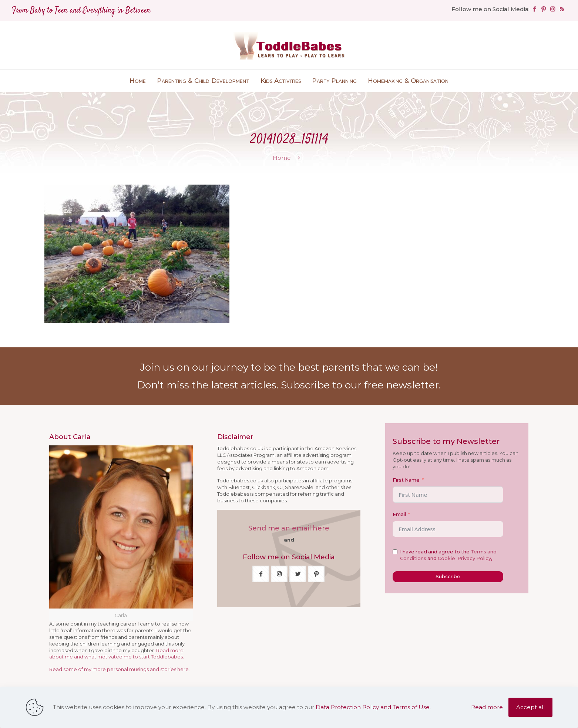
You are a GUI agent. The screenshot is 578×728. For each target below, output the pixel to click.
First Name (406, 480)
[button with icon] (261, 574)
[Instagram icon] (553, 9)
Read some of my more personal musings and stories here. (120, 669)
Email (399, 514)
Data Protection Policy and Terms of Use (373, 707)
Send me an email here (289, 528)
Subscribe (448, 576)
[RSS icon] (562, 9)
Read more (487, 707)
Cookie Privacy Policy (464, 558)
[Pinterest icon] (543, 9)
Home (282, 158)
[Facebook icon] (534, 9)
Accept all (530, 707)
